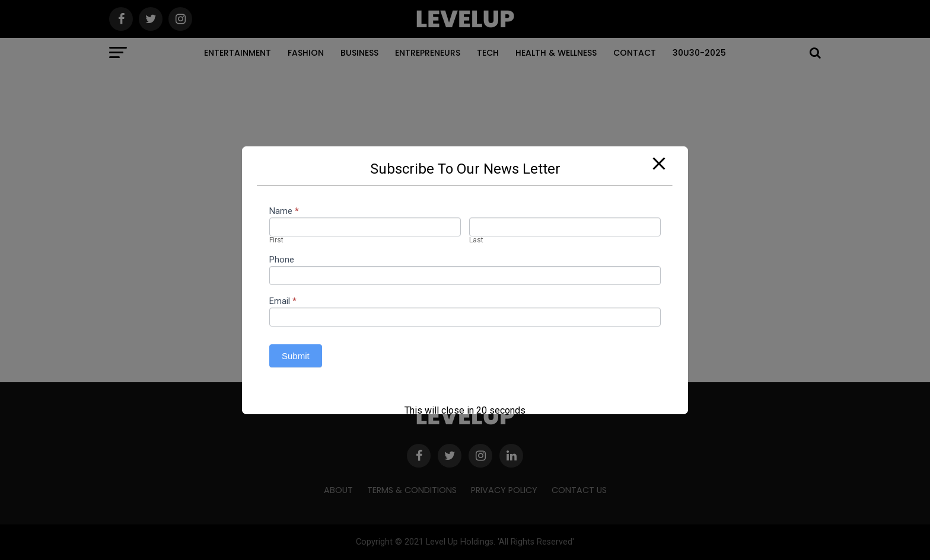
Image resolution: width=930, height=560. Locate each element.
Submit (296, 356)
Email (283, 302)
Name (284, 212)
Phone (282, 260)
